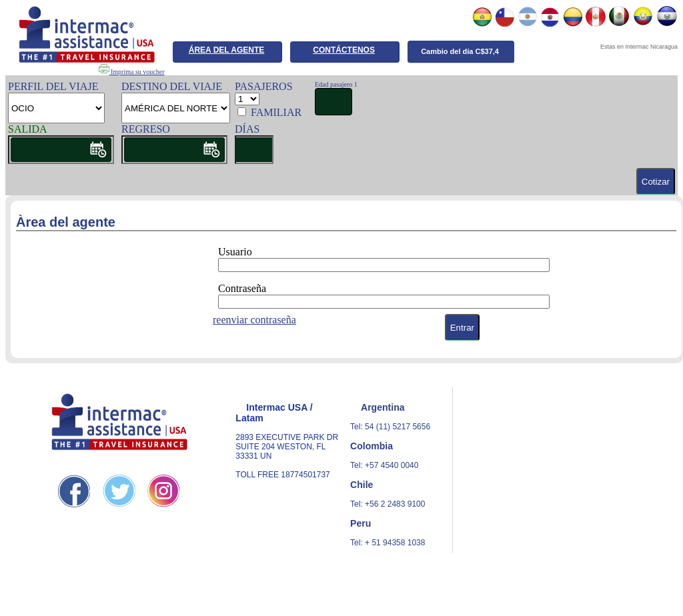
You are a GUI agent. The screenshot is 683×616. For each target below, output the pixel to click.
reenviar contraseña (254, 320)
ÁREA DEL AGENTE (227, 50)
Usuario (235, 252)
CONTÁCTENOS (344, 50)
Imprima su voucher (132, 72)
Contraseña (242, 288)
